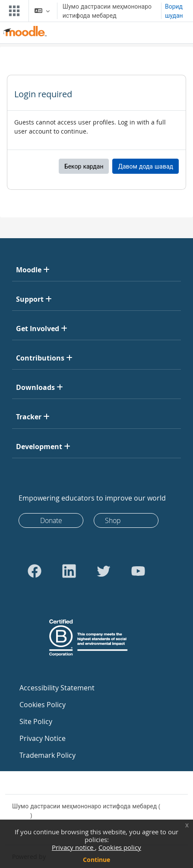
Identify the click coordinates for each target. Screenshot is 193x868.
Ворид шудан (174, 11)
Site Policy (36, 721)
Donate (51, 520)
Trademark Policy (47, 755)
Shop (113, 520)
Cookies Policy (43, 705)
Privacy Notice (43, 738)
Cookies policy (120, 847)
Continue (96, 860)
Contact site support (47, 783)
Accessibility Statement (57, 688)
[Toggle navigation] (13, 11)
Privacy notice (73, 847)
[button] (42, 11)
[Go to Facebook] (35, 571)
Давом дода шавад (146, 166)
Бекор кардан (84, 166)
